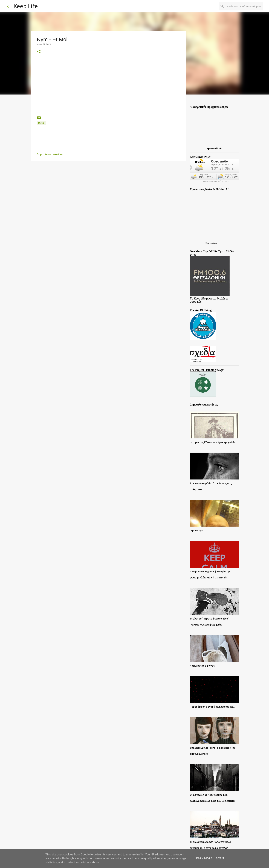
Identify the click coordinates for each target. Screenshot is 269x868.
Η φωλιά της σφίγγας (202, 666)
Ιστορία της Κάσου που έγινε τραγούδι (212, 442)
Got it (220, 858)
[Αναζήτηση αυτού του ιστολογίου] (244, 6)
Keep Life (26, 6)
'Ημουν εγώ (196, 530)
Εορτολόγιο (211, 243)
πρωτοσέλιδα (215, 148)
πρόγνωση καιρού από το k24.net (216, 181)
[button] (39, 52)
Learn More (203, 858)
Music (41, 123)
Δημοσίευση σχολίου (50, 154)
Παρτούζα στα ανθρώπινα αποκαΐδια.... (213, 707)
